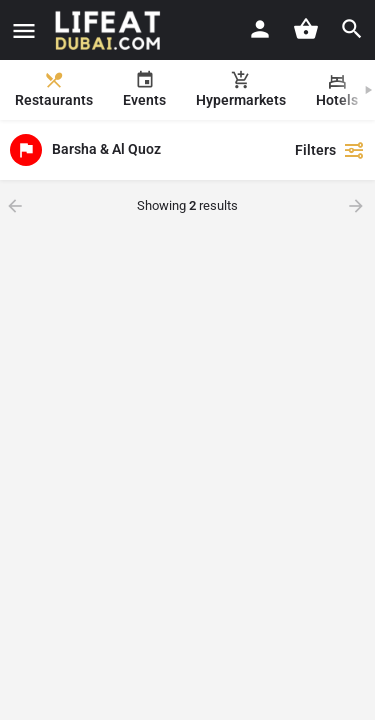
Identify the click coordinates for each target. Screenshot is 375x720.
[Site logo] (110, 30)
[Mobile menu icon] (24, 30)
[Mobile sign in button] (260, 29)
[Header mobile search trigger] (352, 29)
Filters (330, 150)
